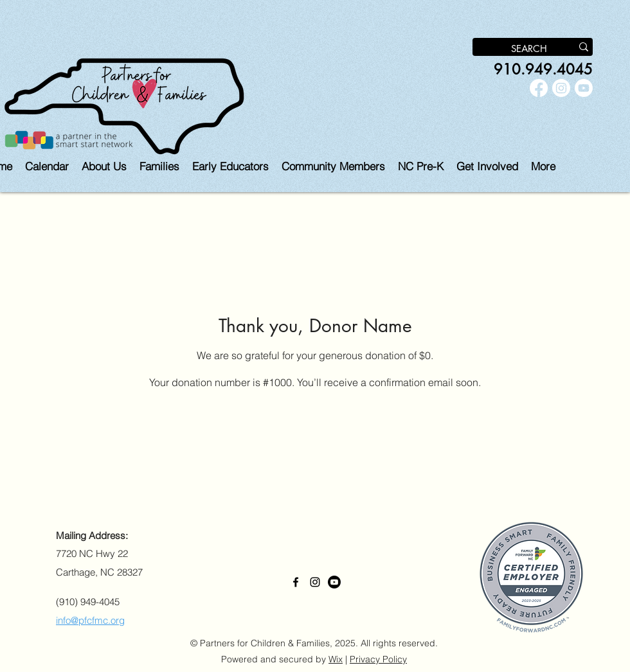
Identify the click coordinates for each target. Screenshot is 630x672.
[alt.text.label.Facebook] (539, 88)
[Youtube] (584, 88)
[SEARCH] (512, 49)
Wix (336, 659)
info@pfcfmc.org (90, 620)
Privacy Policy (378, 659)
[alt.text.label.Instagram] (561, 88)
